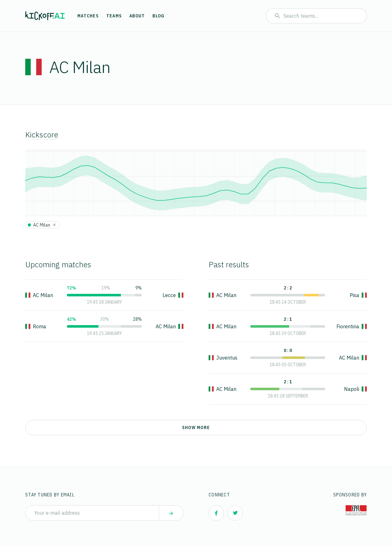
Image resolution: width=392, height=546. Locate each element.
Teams (114, 16)
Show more (196, 428)
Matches (88, 16)
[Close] (54, 225)
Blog (158, 16)
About (137, 16)
